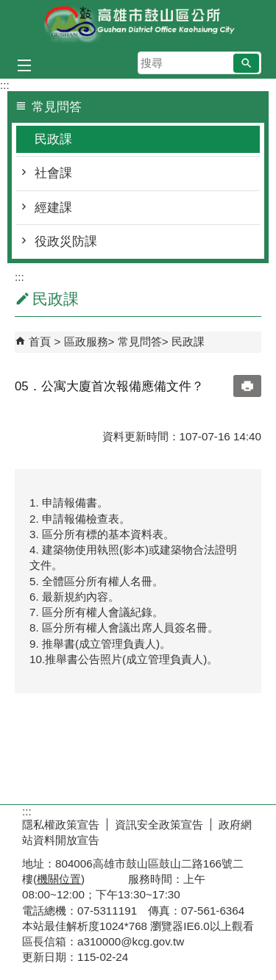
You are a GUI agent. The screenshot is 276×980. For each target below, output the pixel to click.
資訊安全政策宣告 (159, 825)
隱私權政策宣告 (61, 825)
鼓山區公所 (138, 25)
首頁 (40, 341)
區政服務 (86, 341)
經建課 (53, 208)
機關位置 (59, 879)
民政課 (53, 139)
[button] (246, 63)
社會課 (53, 173)
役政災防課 (66, 242)
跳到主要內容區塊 (8, 8)
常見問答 (140, 341)
